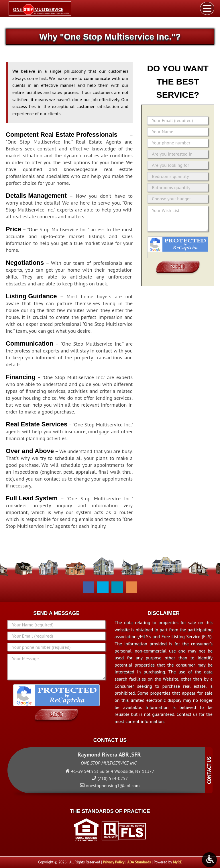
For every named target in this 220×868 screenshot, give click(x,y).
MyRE (177, 862)
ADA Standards (139, 862)
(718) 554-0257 (113, 778)
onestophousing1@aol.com (113, 785)
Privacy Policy (114, 862)
